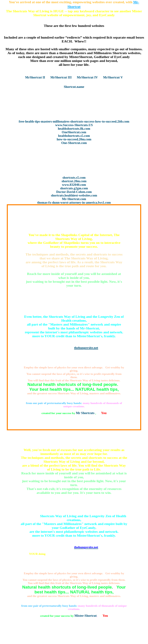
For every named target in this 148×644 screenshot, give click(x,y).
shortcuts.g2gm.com (74, 188)
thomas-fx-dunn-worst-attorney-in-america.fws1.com (74, 203)
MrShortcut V (113, 77)
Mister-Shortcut (86, 616)
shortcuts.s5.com (74, 178)
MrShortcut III (61, 77)
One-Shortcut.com (74, 143)
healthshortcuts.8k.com (74, 129)
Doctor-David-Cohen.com (74, 192)
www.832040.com (74, 185)
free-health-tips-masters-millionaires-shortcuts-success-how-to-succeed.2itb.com (74, 121)
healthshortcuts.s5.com (74, 136)
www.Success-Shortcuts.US (74, 125)
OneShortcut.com (74, 132)
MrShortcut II (35, 77)
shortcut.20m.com (74, 181)
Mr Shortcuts (86, 413)
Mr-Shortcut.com (74, 199)
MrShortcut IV (87, 77)
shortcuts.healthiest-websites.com (74, 195)
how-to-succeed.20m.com (74, 139)
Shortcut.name (74, 87)
